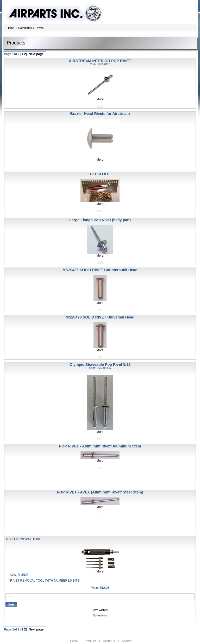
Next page (36, 54)
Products (90, 641)
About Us (109, 641)
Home (11, 28)
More (100, 99)
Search (126, 641)
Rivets (40, 28)
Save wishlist (100, 610)
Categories (25, 28)
